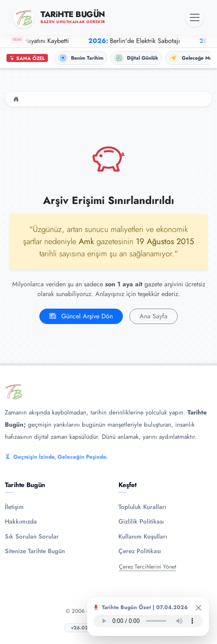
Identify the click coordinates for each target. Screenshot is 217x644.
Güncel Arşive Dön (81, 316)
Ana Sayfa (154, 316)
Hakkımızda (21, 522)
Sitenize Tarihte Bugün (35, 551)
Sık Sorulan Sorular (32, 537)
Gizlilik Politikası (141, 522)
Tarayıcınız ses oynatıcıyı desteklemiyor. (148, 621)
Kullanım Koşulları (143, 537)
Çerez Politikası (140, 551)
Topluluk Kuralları (142, 507)
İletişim (14, 507)
